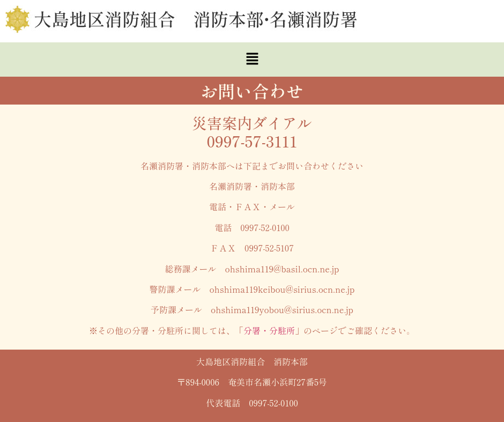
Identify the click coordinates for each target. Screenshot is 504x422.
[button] (252, 60)
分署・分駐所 (269, 330)
